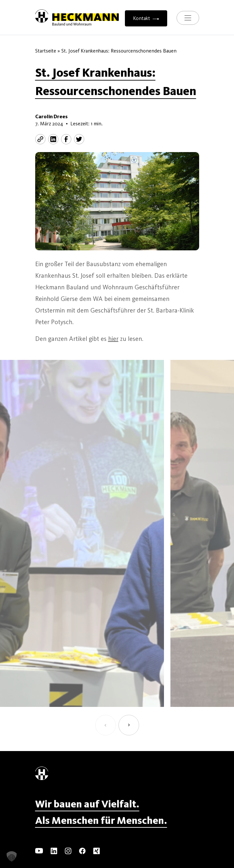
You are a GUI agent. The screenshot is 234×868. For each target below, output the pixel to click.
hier (113, 339)
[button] (106, 725)
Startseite (46, 51)
